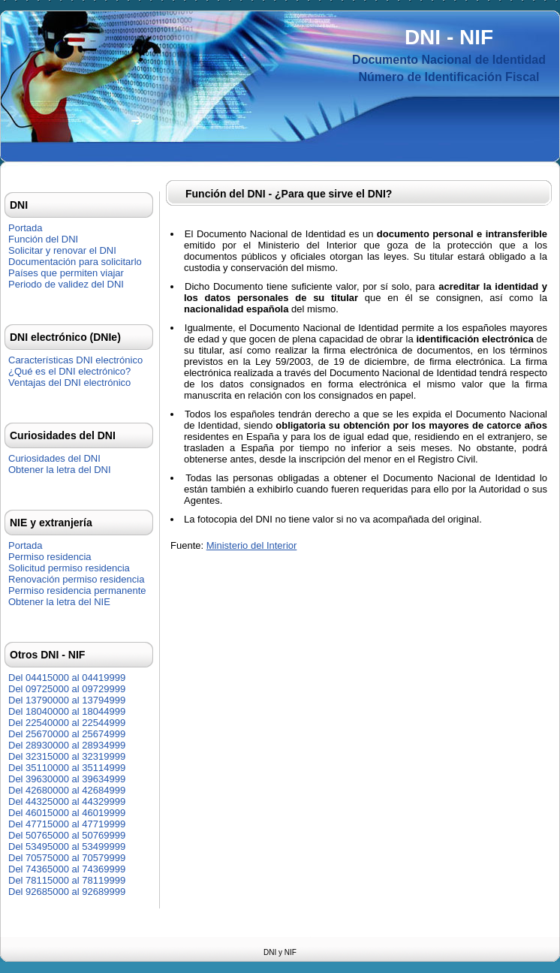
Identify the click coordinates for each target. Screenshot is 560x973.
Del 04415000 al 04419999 (67, 678)
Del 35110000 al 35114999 (67, 768)
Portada (26, 228)
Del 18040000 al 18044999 (67, 711)
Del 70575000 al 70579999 (67, 858)
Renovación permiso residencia (76, 579)
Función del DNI (43, 239)
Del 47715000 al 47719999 (67, 824)
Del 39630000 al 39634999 (67, 779)
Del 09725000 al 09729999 (67, 689)
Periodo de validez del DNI (66, 284)
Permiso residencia (50, 557)
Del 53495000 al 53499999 (67, 846)
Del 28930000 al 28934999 (67, 745)
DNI (423, 37)
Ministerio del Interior (252, 545)
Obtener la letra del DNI (60, 470)
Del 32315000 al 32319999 (67, 756)
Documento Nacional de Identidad (449, 60)
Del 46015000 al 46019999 (67, 813)
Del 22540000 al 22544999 (67, 723)
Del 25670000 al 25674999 (67, 734)
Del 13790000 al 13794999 (67, 700)
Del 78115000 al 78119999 (67, 880)
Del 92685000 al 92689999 (67, 892)
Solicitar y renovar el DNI (62, 250)
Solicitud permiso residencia (69, 568)
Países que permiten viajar (66, 273)
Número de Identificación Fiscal (449, 77)
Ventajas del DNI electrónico (69, 383)
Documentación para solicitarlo (75, 262)
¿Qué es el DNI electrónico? (69, 371)
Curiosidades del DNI (54, 458)
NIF (476, 37)
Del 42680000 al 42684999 (67, 790)
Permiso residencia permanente (77, 590)
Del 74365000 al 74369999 (67, 869)
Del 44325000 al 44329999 (67, 801)
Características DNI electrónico (75, 360)
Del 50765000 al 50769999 (67, 835)
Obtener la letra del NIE (59, 602)
